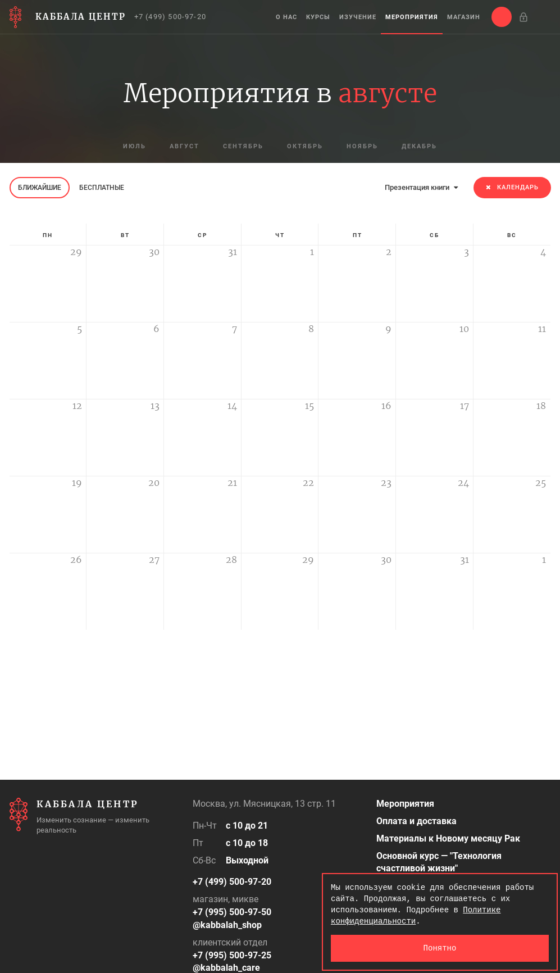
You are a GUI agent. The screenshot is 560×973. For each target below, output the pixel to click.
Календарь (512, 187)
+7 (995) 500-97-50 (232, 912)
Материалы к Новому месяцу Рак (448, 838)
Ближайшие (40, 188)
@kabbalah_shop (227, 925)
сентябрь (243, 146)
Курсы (318, 17)
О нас (286, 17)
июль (135, 146)
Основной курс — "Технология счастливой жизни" (439, 862)
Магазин (464, 17)
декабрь (419, 146)
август (185, 146)
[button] (502, 17)
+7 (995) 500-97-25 (232, 955)
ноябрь (362, 146)
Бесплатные (102, 188)
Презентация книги (421, 187)
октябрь (305, 146)
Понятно (440, 948)
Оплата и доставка (416, 821)
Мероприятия (412, 17)
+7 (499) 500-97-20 (170, 17)
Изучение (358, 17)
